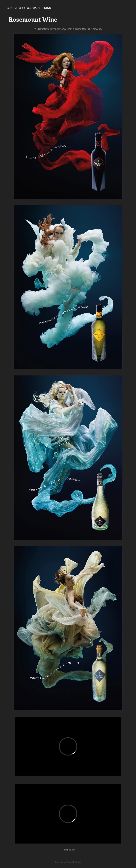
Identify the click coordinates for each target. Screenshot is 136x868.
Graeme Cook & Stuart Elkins (29, 8)
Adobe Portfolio (74, 862)
